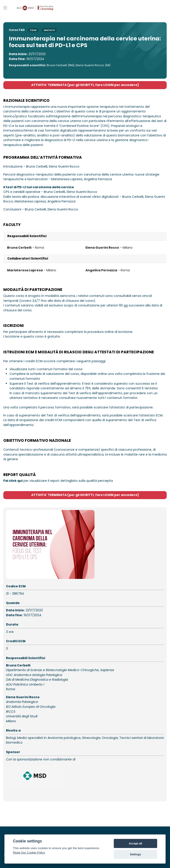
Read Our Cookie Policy (29, 853)
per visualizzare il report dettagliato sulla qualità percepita (58, 481)
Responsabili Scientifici (27, 236)
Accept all (135, 843)
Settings (135, 854)
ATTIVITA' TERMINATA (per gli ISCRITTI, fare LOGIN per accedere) (85, 85)
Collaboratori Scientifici (28, 258)
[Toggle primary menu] (5, 8)
